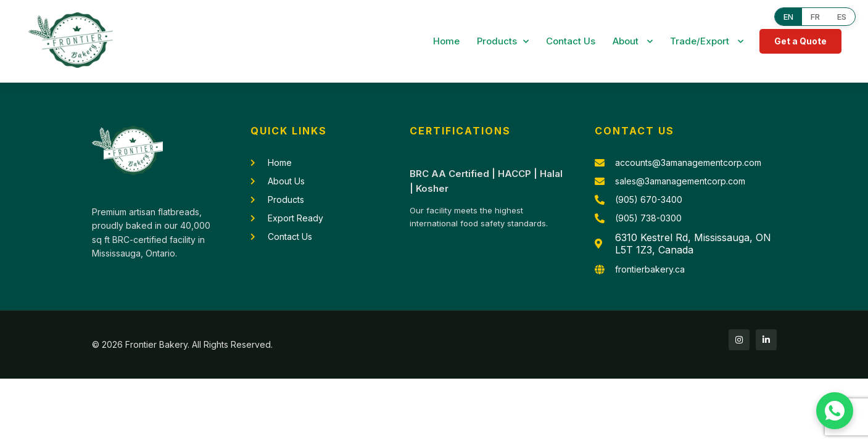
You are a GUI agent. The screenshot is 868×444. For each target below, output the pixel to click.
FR (815, 17)
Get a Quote (800, 41)
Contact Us (571, 41)
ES (842, 17)
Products (503, 42)
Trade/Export (707, 42)
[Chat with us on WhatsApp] (835, 411)
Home (446, 41)
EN (788, 17)
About (633, 42)
